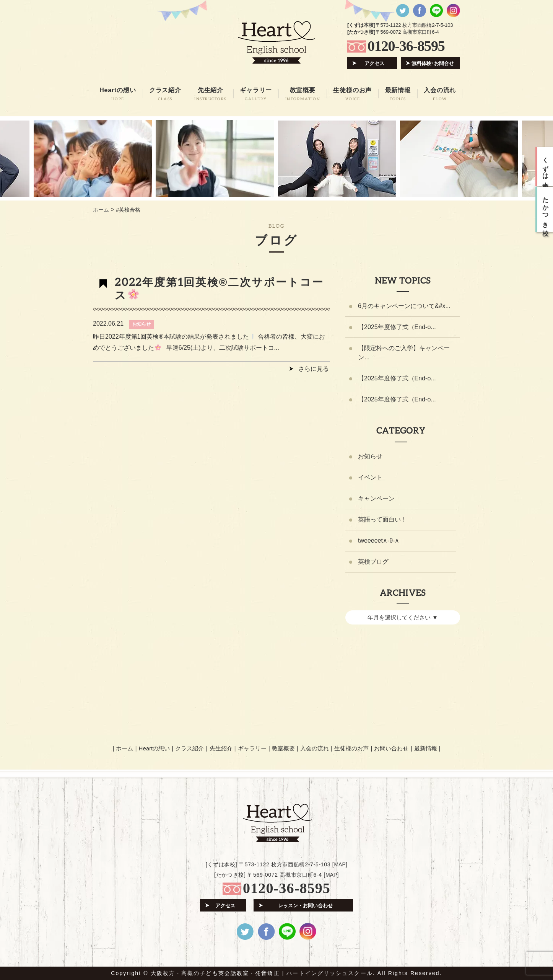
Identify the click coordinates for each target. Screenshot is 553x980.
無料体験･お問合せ (433, 63)
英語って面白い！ (382, 519)
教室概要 (283, 748)
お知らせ (142, 324)
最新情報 (426, 748)
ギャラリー (252, 748)
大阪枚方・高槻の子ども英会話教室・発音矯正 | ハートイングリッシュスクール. (263, 973)
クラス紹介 (189, 748)
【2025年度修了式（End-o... (397, 327)
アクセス (374, 63)
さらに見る (314, 369)
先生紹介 (221, 748)
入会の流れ (315, 748)
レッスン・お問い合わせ (305, 906)
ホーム (124, 748)
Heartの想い (155, 748)
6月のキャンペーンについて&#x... (404, 306)
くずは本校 (546, 166)
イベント (370, 477)
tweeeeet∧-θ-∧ (379, 541)
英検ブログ (373, 562)
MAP (340, 864)
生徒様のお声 (351, 748)
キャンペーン (376, 498)
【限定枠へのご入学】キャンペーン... (404, 353)
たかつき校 (546, 210)
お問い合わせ (391, 748)
